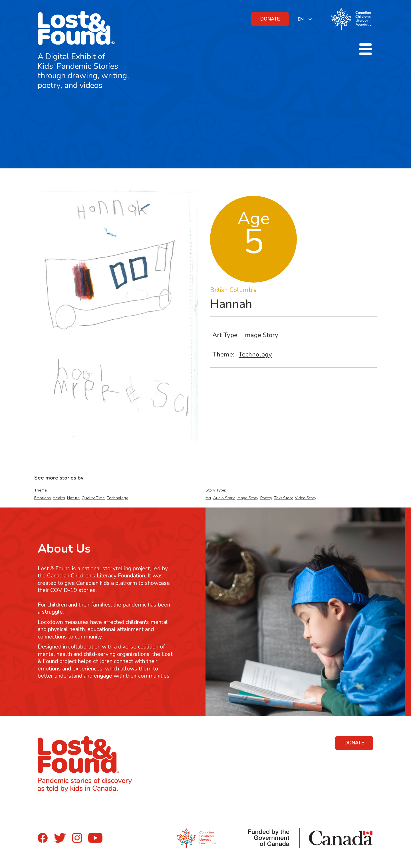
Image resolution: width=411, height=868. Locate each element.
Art (208, 498)
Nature (73, 498)
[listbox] (305, 19)
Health (59, 498)
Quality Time (93, 498)
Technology (255, 354)
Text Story (283, 498)
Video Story (306, 498)
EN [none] (301, 19)
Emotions (43, 498)
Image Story (261, 335)
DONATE (270, 19)
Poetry (266, 498)
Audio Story (224, 498)
